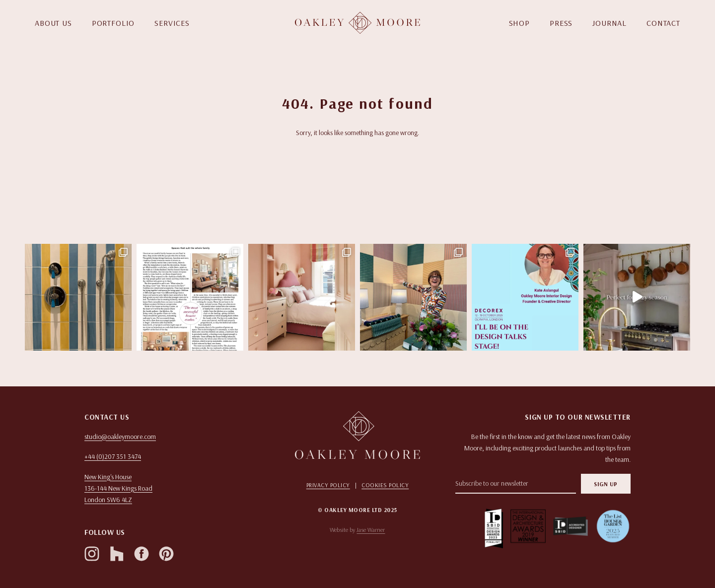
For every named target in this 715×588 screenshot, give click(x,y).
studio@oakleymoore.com (120, 437)
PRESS (561, 23)
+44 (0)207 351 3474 (113, 456)
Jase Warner (371, 530)
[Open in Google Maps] (172, 488)
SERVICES (172, 23)
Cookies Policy (385, 485)
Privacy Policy (328, 485)
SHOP (519, 23)
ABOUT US (53, 23)
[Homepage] (357, 23)
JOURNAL (609, 23)
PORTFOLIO (113, 23)
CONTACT (663, 23)
